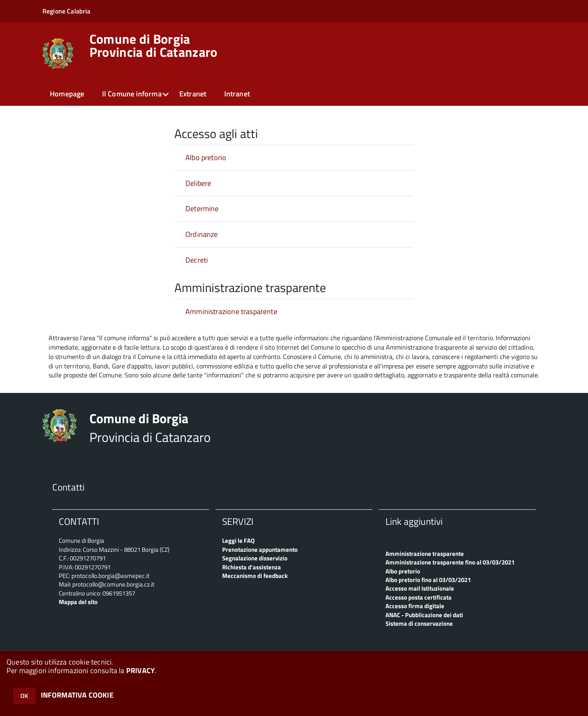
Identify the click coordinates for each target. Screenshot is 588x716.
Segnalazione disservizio (255, 558)
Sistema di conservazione (419, 623)
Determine (202, 209)
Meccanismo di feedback (255, 576)
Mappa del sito (78, 602)
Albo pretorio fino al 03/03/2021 (428, 580)
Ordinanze (202, 234)
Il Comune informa (132, 94)
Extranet (193, 94)
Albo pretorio (206, 157)
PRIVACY (140, 670)
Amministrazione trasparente (231, 311)
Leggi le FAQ (238, 541)
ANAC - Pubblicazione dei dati (424, 615)
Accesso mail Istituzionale (420, 588)
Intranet (237, 94)
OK (24, 696)
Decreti (197, 260)
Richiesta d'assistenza (252, 567)
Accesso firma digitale (415, 606)
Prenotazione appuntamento (260, 550)
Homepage (67, 94)
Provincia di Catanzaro (154, 45)
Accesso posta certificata (419, 597)
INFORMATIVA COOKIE (77, 695)
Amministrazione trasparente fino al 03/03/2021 (450, 562)
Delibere (198, 183)
